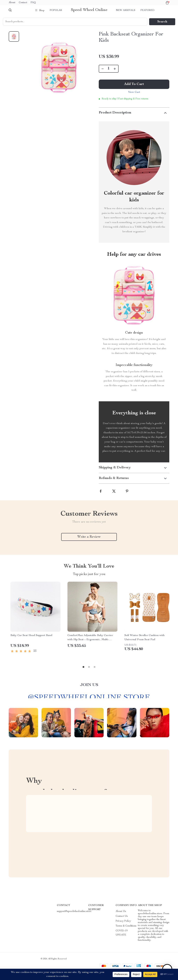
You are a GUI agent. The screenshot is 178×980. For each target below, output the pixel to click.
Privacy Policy (123, 921)
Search (162, 22)
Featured (147, 10)
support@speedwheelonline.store (74, 911)
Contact (23, 3)
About (12, 3)
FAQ (33, 3)
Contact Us (122, 916)
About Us (121, 911)
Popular (56, 10)
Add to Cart (134, 84)
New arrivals (126, 10)
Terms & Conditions (126, 926)
